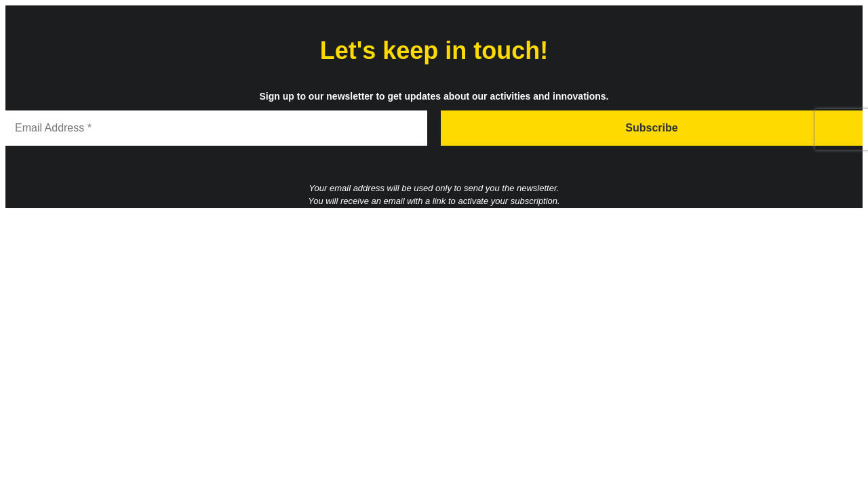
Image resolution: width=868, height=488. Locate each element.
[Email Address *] (216, 128)
